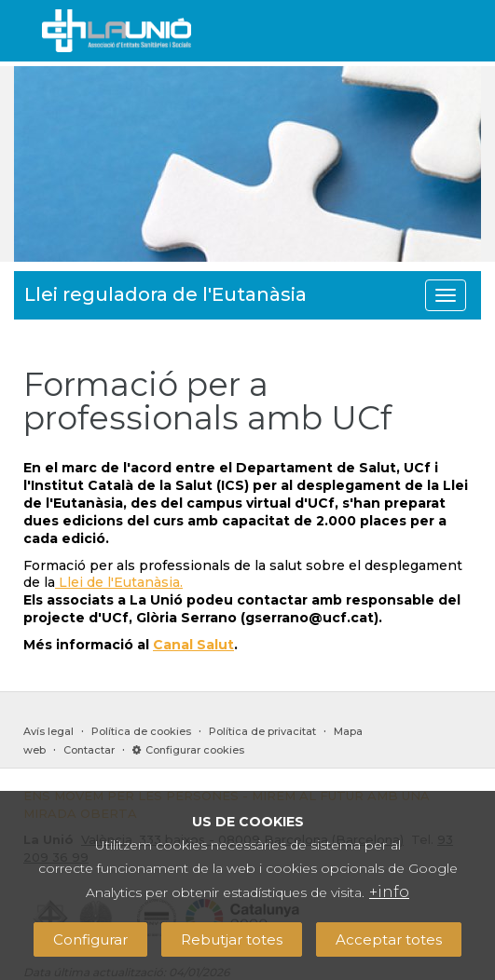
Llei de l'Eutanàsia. (119, 582)
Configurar (90, 939)
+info (389, 892)
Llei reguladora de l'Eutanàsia (165, 294)
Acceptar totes (389, 939)
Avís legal (48, 731)
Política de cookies (141, 731)
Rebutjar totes (232, 939)
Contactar (89, 750)
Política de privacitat (262, 731)
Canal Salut (193, 645)
